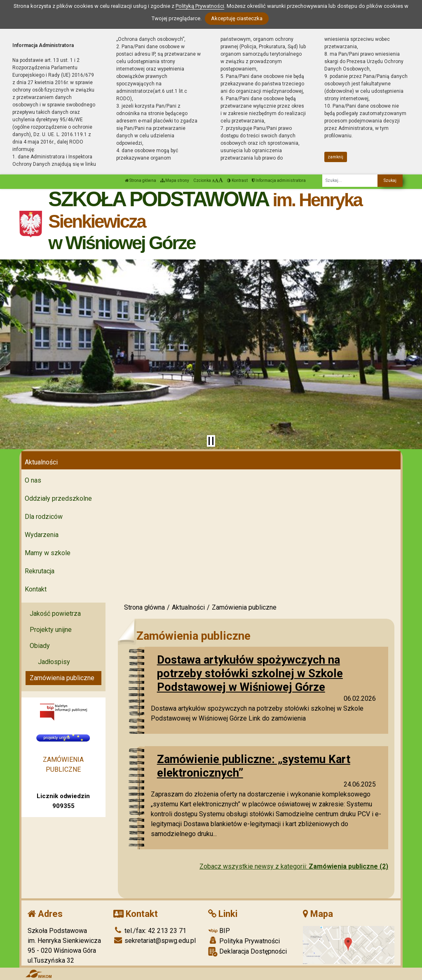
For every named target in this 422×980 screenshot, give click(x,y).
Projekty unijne (51, 630)
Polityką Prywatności (200, 6)
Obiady (40, 646)
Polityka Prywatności (244, 941)
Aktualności (41, 462)
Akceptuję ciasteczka (237, 18)
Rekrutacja (40, 571)
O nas (33, 480)
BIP (219, 931)
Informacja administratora (279, 180)
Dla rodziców (44, 517)
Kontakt (36, 589)
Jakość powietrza (55, 614)
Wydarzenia (42, 535)
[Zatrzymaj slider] (211, 441)
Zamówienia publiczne (62, 678)
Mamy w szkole (48, 553)
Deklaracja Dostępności (247, 952)
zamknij (335, 157)
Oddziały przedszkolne (58, 498)
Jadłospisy (54, 662)
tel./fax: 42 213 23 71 (150, 931)
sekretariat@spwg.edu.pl (155, 941)
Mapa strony (175, 180)
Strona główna (141, 180)
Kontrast (237, 180)
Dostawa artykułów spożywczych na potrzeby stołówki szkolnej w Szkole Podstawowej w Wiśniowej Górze (250, 673)
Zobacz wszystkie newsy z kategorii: (294, 866)
